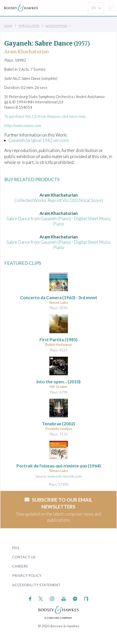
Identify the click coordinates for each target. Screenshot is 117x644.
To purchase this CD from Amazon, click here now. (45, 116)
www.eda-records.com (65, 476)
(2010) (58, 382)
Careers (20, 566)
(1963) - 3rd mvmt (59, 298)
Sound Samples (56, 26)
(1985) (58, 340)
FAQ (16, 548)
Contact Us (24, 557)
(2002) (58, 424)
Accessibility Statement (36, 585)
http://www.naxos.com (23, 125)
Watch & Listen (29, 26)
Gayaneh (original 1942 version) (39, 140)
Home (8, 26)
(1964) (59, 466)
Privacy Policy (27, 575)
